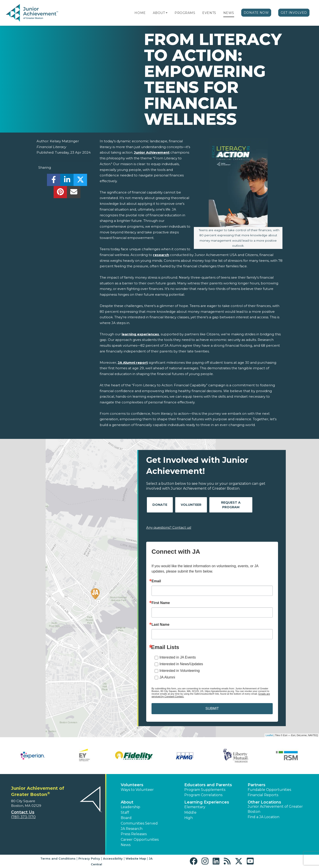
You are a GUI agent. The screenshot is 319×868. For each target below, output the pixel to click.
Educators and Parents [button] (208, 785)
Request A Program (231, 505)
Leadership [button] (130, 807)
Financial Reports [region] (263, 795)
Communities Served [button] (139, 823)
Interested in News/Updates (181, 664)
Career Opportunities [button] (140, 840)
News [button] (126, 845)
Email (156, 581)
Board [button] (126, 818)
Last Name (160, 625)
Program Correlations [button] (203, 795)
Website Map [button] (136, 858)
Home (140, 13)
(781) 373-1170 (23, 817)
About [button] (127, 802)
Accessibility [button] (113, 858)
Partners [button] (257, 785)
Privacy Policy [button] (89, 858)
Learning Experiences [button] (207, 802)
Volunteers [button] (132, 785)
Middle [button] (190, 812)
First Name (161, 603)
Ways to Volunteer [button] (137, 790)
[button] (167, 13)
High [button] (189, 818)
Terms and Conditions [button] (58, 858)
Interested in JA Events (178, 657)
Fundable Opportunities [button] (269, 790)
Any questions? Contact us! (169, 527)
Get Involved (294, 13)
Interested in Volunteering (180, 671)
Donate (160, 505)
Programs (185, 13)
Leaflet (269, 735)
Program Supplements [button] (205, 790)
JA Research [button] (132, 829)
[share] (54, 181)
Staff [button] (125, 812)
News (229, 13)
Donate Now (256, 13)
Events (209, 13)
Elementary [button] (195, 807)
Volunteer (191, 505)
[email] (74, 193)
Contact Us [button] (23, 812)
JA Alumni (167, 677)
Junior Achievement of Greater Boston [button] (275, 809)
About (159, 13)
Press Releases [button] (134, 834)
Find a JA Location (264, 817)
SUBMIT (212, 709)
